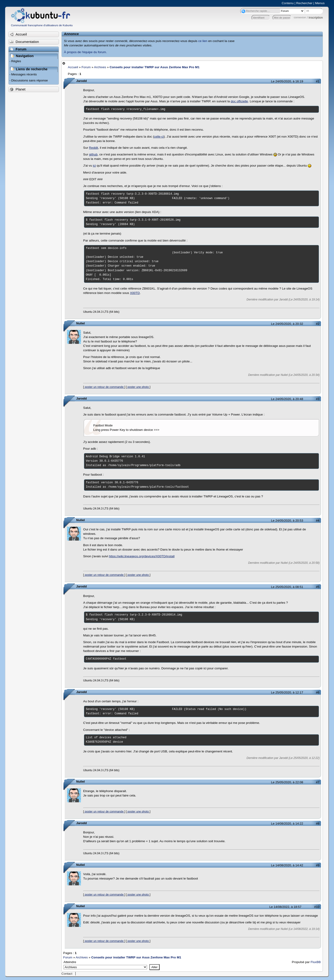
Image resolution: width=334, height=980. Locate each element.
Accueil (73, 67)
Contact (67, 974)
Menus (320, 3)
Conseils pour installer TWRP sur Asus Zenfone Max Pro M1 (154, 67)
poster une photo (138, 387)
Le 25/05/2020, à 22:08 (287, 782)
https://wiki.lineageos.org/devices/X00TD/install (142, 556)
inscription (316, 18)
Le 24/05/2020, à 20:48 (287, 399)
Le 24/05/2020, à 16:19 (287, 81)
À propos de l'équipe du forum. (85, 52)
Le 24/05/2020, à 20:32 (287, 324)
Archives (100, 67)
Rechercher (304, 3)
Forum (86, 67)
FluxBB (316, 962)
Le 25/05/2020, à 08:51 (287, 587)
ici (95, 166)
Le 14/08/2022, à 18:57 (285, 907)
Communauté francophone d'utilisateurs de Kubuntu (42, 25)
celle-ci (159, 137)
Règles (16, 61)
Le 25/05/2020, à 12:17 (287, 692)
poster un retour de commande (104, 387)
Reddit (94, 148)
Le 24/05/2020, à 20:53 (287, 521)
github (93, 154)
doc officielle (239, 101)
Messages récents (24, 74)
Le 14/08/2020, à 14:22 (287, 824)
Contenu (288, 3)
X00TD (135, 293)
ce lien (203, 41)
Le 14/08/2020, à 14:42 (287, 865)
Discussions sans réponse (29, 80)
